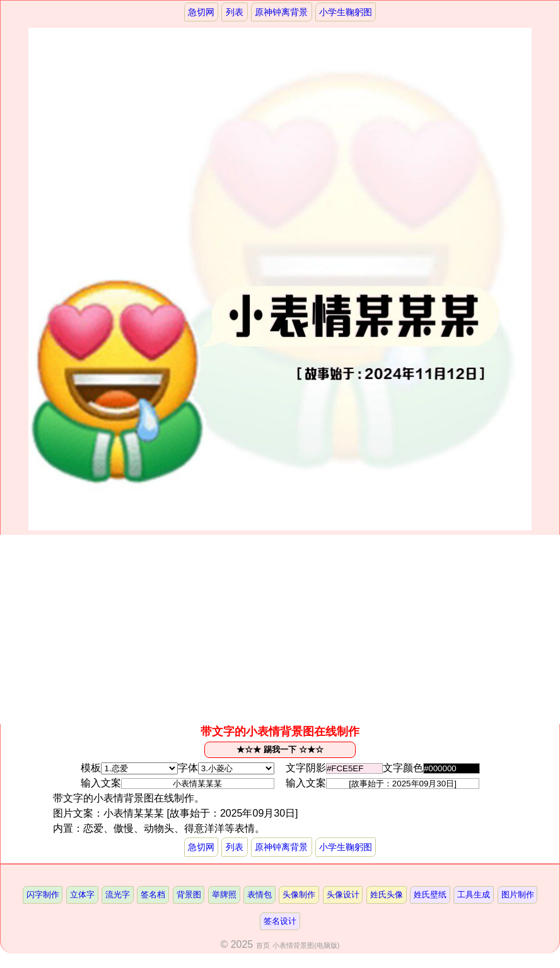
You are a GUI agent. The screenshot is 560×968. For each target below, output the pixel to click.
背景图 (189, 895)
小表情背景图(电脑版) (306, 945)
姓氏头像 (387, 895)
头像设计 (343, 895)
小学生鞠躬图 (346, 12)
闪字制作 (43, 895)
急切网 (201, 12)
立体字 (82, 895)
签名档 (153, 895)
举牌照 (224, 895)
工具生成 (474, 895)
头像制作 (299, 895)
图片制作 (518, 895)
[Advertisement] (280, 629)
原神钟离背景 (281, 12)
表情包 (260, 895)
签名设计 (280, 921)
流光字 (118, 895)
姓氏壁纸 (430, 895)
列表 (235, 12)
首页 (263, 945)
